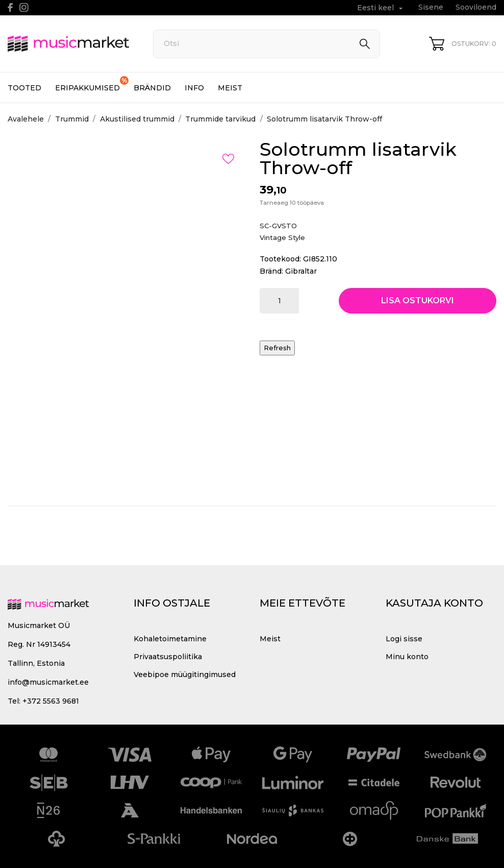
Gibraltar (301, 271)
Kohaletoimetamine (170, 639)
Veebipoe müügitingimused (185, 674)
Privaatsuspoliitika (168, 657)
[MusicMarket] (69, 44)
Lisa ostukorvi (418, 300)
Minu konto (407, 657)
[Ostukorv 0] (463, 44)
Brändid (152, 88)
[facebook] (10, 7)
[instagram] (24, 7)
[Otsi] (267, 44)
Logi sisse (404, 639)
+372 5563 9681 (51, 701)
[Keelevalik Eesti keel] (381, 8)
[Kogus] (279, 301)
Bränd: (271, 271)
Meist (230, 88)
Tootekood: (280, 259)
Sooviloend (476, 7)
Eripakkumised (92, 84)
